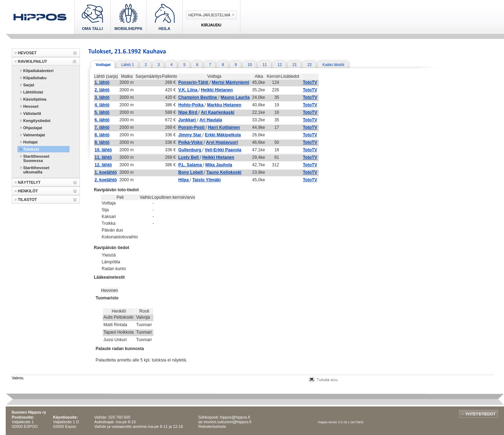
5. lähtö (102, 112)
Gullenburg (190, 150)
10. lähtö (103, 150)
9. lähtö (102, 142)
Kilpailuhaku (35, 78)
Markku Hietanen (224, 105)
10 (250, 65)
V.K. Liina (189, 90)
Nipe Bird (189, 112)
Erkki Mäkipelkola (223, 135)
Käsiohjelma (35, 99)
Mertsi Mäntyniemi (231, 82)
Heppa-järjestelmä (209, 15)
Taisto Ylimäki (207, 180)
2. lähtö (102, 90)
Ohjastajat (33, 128)
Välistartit (32, 113)
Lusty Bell (189, 157)
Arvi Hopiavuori (222, 142)
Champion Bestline (198, 97)
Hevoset (31, 106)
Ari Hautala (211, 120)
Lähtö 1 (128, 65)
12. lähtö (103, 165)
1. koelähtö (106, 172)
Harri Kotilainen (224, 127)
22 (310, 65)
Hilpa (184, 180)
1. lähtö (102, 82)
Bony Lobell (191, 172)
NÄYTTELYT (29, 182)
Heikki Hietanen (217, 90)
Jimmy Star (190, 135)
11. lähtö (103, 157)
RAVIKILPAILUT (32, 61)
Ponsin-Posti (192, 127)
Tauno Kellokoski (224, 172)
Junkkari (188, 120)
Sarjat (29, 85)
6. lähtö (102, 120)
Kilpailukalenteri (38, 71)
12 (280, 65)
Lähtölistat (33, 92)
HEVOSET (27, 53)
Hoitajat (30, 142)
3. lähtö (102, 97)
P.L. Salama (191, 165)
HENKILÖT (28, 191)
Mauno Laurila (235, 97)
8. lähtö (102, 135)
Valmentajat (34, 135)
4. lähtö (102, 105)
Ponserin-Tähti (194, 82)
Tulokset (31, 149)
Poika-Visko (191, 142)
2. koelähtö (106, 180)
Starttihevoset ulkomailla (36, 170)
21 (295, 65)
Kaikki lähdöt (333, 65)
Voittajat (103, 65)
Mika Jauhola (219, 165)
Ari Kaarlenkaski (218, 112)
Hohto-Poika (192, 105)
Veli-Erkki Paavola (223, 150)
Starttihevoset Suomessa (36, 158)
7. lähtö (102, 127)
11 (265, 65)
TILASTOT (27, 199)
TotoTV (310, 82)
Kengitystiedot (37, 121)
